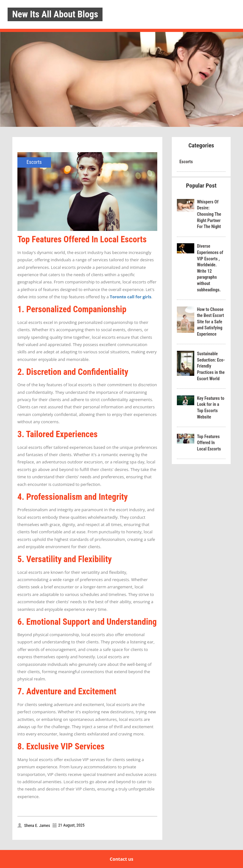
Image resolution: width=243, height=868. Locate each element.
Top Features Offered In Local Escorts (209, 443)
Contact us (121, 859)
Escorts (34, 162)
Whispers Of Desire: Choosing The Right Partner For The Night (209, 214)
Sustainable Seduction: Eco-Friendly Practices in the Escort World (211, 366)
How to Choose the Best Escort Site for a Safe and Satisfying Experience (210, 322)
